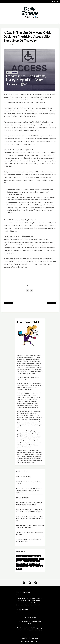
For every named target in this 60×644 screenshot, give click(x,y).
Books (29, 559)
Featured (31, 561)
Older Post (52, 303)
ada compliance (21, 559)
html (26, 564)
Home (22, 641)
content (41, 559)
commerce (35, 559)
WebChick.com (21, 259)
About (32, 641)
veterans (40, 566)
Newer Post (8, 303)
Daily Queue (35, 638)
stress (25, 566)
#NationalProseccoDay (24, 477)
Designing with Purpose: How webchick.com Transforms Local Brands (30, 526)
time (29, 566)
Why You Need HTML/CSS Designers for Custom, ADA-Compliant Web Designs (29, 511)
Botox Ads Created (22, 498)
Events (25, 561)
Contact (27, 641)
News (31, 564)
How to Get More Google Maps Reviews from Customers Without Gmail (29, 504)
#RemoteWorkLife (36, 556)
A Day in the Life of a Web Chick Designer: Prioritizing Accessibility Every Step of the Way (29, 518)
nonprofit (36, 564)
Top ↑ (37, 641)
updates (34, 566)
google (37, 561)
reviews (19, 566)
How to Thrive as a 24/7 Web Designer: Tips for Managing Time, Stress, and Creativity (29, 491)
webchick (19, 569)
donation (19, 561)
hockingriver (20, 564)
